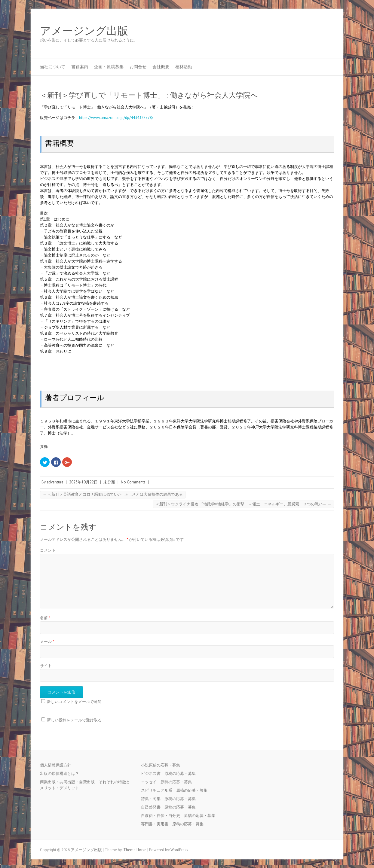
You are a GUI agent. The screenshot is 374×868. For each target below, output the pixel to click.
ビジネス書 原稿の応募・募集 (170, 774)
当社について (53, 67)
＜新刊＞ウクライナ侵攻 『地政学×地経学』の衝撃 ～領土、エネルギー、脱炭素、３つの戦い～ (243, 504)
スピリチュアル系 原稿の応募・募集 (176, 790)
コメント (48, 550)
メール (47, 642)
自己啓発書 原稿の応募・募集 (170, 807)
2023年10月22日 (83, 482)
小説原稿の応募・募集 (162, 765)
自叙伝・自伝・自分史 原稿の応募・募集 (180, 816)
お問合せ (138, 67)
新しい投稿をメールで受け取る (74, 720)
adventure (55, 482)
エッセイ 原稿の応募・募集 (168, 782)
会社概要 (161, 67)
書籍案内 (80, 67)
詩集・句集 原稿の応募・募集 (170, 799)
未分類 (109, 482)
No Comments (133, 482)
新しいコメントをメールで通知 (74, 702)
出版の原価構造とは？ (60, 774)
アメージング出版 (84, 31)
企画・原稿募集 (109, 67)
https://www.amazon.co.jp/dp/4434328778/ (116, 118)
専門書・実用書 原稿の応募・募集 (174, 824)
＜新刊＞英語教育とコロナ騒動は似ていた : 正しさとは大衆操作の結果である (113, 494)
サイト (46, 666)
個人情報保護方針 (56, 765)
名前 (45, 618)
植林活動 (184, 67)
